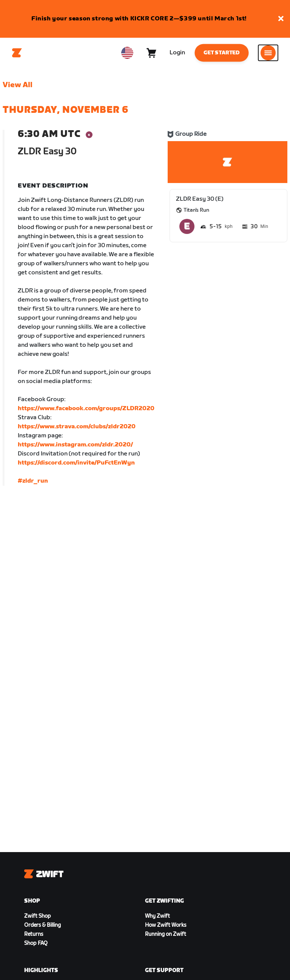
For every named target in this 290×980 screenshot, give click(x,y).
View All (18, 85)
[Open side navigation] (268, 53)
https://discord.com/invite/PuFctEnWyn (76, 463)
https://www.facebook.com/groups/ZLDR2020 (86, 408)
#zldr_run (33, 481)
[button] (281, 19)
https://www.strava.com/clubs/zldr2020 (77, 427)
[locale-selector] (127, 53)
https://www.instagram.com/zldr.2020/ (75, 445)
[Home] (17, 53)
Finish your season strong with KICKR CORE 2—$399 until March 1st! (139, 19)
